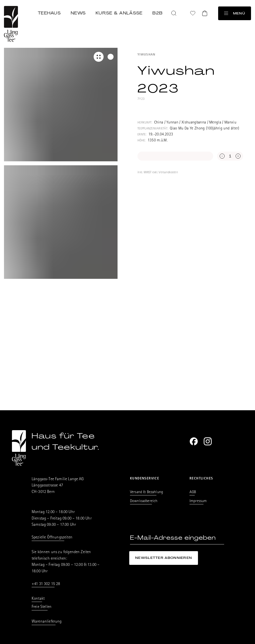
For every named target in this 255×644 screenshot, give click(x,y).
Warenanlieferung (47, 622)
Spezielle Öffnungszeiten (52, 538)
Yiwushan (146, 55)
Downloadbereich (144, 501)
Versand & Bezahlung (147, 492)
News (78, 13)
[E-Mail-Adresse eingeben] (177, 538)
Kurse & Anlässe (119, 13)
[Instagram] (208, 441)
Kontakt (38, 599)
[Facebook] (194, 441)
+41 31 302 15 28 (46, 584)
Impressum (198, 501)
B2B (158, 13)
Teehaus (49, 13)
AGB (193, 492)
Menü (235, 13)
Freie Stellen (42, 607)
